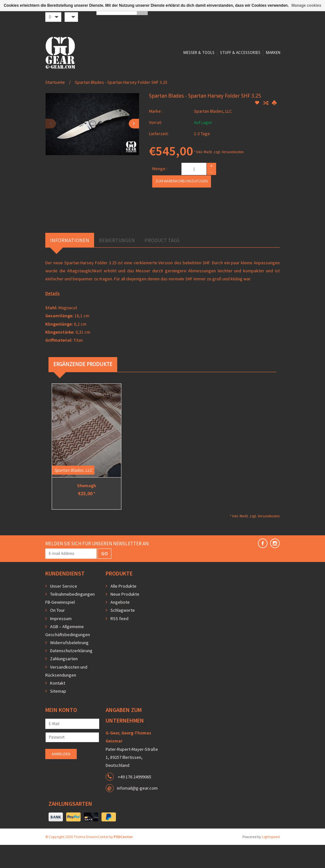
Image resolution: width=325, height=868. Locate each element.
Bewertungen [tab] (117, 263)
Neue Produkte (125, 617)
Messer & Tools (129, 88)
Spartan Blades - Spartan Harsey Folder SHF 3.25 (121, 105)
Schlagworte (123, 633)
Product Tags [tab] (162, 263)
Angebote (120, 625)
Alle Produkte (123, 609)
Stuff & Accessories (171, 88)
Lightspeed (271, 860)
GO (105, 576)
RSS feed (119, 642)
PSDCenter (123, 860)
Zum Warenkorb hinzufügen (182, 204)
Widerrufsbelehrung (69, 666)
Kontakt (58, 706)
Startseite (55, 105)
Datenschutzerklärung (71, 674)
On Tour (57, 633)
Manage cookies (307, 5)
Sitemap (58, 714)
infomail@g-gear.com (137, 811)
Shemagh (87, 509)
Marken (205, 88)
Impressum (61, 642)
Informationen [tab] (70, 263)
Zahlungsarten (64, 682)
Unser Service (64, 609)
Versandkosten (233, 175)
